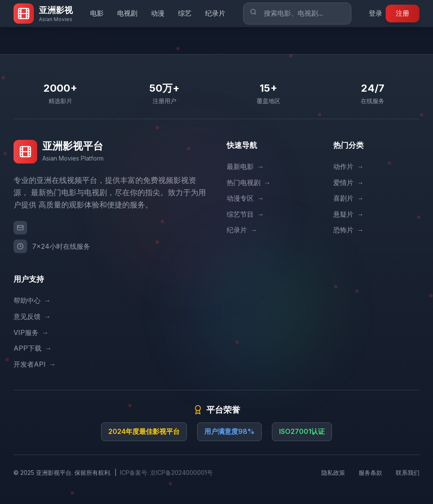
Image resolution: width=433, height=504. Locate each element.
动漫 (158, 13)
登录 (375, 13)
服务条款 (370, 473)
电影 (97, 13)
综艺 (185, 13)
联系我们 (408, 473)
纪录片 (215, 13)
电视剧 (127, 13)
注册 (403, 13)
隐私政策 (333, 473)
